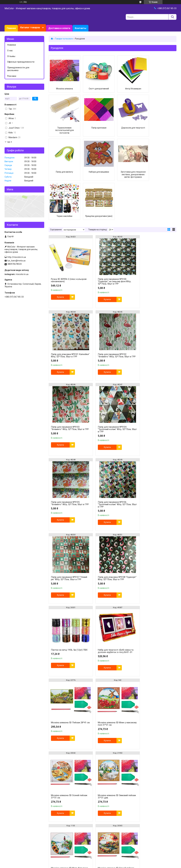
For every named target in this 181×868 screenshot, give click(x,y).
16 (170, 795)
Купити (60, 258)
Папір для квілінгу (129, 133)
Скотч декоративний (96, 89)
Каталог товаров (30, 27)
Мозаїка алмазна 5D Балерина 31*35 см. (110, 760)
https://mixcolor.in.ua (81, 850)
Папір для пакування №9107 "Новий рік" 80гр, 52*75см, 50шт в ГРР (154, 393)
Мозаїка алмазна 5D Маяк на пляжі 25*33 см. (156, 760)
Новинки (12, 45)
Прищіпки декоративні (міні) (129, 173)
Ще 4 (10, 142)
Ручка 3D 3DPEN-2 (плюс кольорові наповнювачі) (69, 241)
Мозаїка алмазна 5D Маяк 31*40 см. (67, 760)
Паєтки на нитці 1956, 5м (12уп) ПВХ (110, 466)
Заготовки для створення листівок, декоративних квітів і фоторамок (64, 174)
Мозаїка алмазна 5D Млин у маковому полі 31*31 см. (108, 542)
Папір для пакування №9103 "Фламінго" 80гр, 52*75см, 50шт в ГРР (111, 317)
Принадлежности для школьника (18, 69)
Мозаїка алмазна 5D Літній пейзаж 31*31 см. (68, 687)
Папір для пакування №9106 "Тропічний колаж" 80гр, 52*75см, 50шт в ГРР (111, 393)
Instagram (10, 814)
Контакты (81, 28)
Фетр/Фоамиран (129, 89)
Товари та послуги (64, 39)
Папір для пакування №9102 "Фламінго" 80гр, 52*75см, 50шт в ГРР (68, 317)
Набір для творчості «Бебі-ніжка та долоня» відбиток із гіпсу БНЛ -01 (156, 466)
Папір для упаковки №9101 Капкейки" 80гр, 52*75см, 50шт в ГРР (154, 242)
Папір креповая (64, 133)
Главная (11, 28)
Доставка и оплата (59, 28)
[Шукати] (172, 17)
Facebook (10, 817)
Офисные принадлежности (21, 62)
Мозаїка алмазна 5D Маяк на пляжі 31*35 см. (156, 687)
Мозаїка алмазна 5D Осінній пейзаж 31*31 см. (152, 542)
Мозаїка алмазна (64, 89)
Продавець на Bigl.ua (91, 863)
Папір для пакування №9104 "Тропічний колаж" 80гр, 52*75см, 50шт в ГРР (154, 317)
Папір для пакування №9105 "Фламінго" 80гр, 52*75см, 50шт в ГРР (68, 393)
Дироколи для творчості (96, 133)
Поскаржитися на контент (112, 865)
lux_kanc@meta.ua (16, 261)
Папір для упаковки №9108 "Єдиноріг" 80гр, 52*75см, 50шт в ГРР (67, 468)
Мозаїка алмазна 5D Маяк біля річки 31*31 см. (110, 614)
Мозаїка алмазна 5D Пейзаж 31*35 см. (112, 687)
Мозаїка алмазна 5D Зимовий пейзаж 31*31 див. (66, 614)
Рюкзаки (12, 76)
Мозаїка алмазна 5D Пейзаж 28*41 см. (69, 542)
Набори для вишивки (161, 133)
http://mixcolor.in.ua (17, 257)
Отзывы (11, 56)
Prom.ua (105, 860)
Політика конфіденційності (135, 865)
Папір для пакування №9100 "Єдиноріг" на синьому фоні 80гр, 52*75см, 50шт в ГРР (111, 242)
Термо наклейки (96, 172)
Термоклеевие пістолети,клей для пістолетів (161, 91)
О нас (10, 51)
